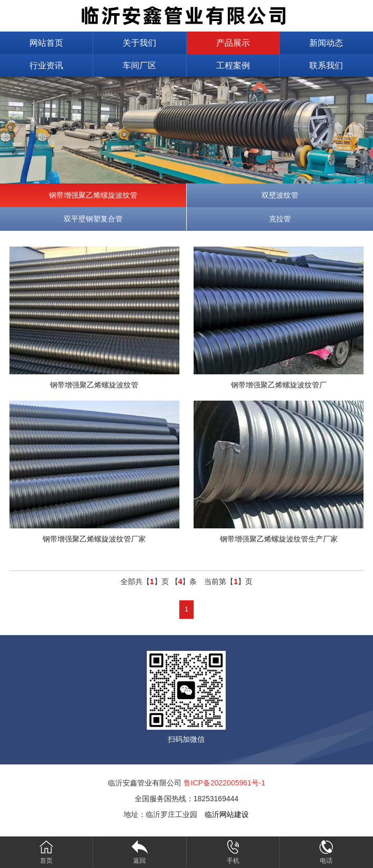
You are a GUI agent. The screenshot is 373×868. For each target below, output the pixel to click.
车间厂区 (139, 65)
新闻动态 (326, 43)
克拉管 (280, 219)
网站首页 (46, 43)
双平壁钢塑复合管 (93, 219)
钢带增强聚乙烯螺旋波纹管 (93, 195)
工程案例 (233, 65)
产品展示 (233, 43)
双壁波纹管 (280, 195)
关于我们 (139, 43)
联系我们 (326, 65)
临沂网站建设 (227, 814)
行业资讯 (46, 65)
